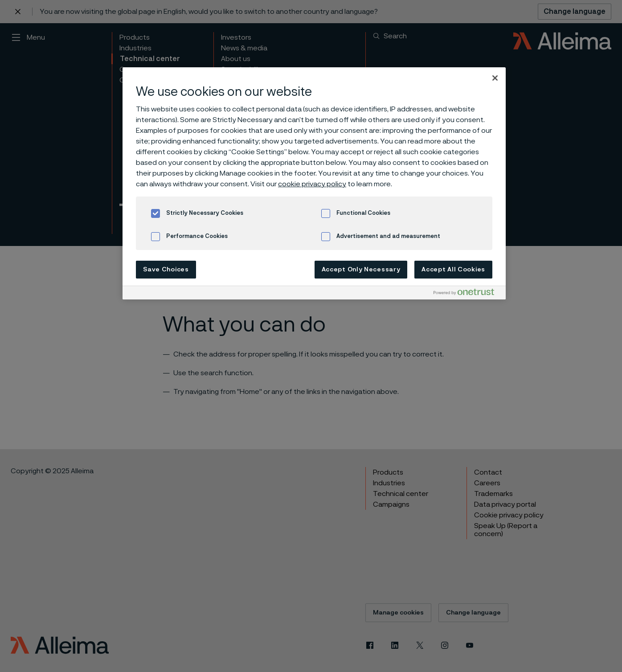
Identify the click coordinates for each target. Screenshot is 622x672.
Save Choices (166, 270)
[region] (314, 183)
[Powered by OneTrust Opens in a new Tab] (467, 294)
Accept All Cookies (453, 270)
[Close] (495, 78)
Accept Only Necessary (361, 270)
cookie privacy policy (312, 184)
